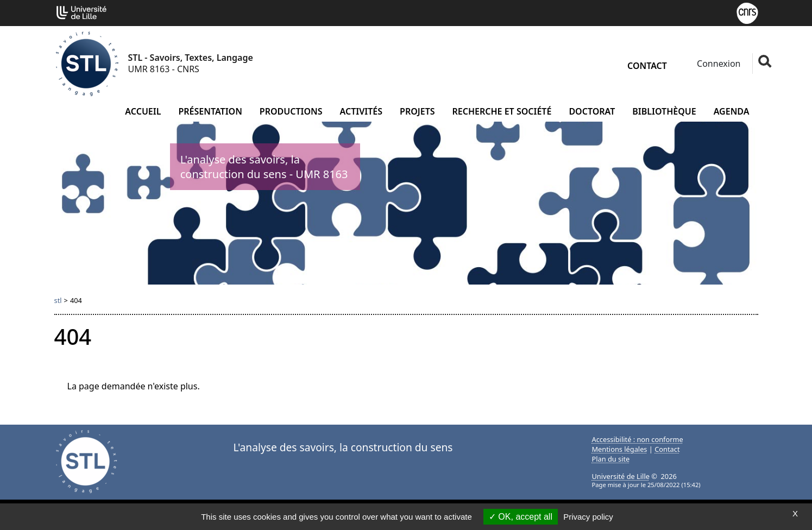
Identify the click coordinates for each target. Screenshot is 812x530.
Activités (361, 111)
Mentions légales (620, 449)
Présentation (210, 111)
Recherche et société (502, 111)
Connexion (718, 64)
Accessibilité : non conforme (638, 439)
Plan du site (611, 459)
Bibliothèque (664, 111)
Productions (291, 111)
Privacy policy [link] (588, 517)
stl (58, 300)
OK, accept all (521, 517)
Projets (417, 111)
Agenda (732, 111)
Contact (647, 66)
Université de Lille (621, 476)
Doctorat (592, 111)
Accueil (143, 111)
